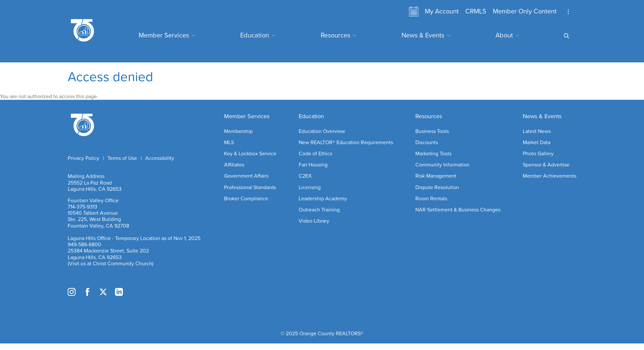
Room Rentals (431, 199)
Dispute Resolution (437, 187)
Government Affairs (246, 176)
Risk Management (436, 176)
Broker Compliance (246, 199)
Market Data (537, 142)
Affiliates (234, 165)
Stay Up (568, 11)
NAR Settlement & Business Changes (458, 210)
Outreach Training (319, 210)
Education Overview (322, 131)
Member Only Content (525, 11)
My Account (442, 11)
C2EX (305, 176)
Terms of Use (122, 158)
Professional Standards (250, 187)
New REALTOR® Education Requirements (346, 142)
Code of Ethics (315, 154)
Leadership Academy (323, 199)
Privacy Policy (83, 158)
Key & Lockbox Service (250, 154)
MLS (229, 142)
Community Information (442, 165)
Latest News (537, 131)
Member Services (164, 35)
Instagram (72, 292)
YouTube (135, 292)
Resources (335, 35)
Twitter (103, 292)
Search (566, 27)
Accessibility (160, 158)
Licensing (310, 187)
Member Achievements (550, 176)
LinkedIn (119, 292)
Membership (238, 131)
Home (135, 124)
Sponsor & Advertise (546, 165)
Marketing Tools (433, 154)
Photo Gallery (538, 154)
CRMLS (476, 11)
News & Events (423, 35)
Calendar (414, 11)
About (504, 35)
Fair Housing (313, 165)
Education (255, 35)
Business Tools (432, 131)
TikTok (150, 292)
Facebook (87, 292)
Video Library (314, 221)
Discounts (427, 142)
